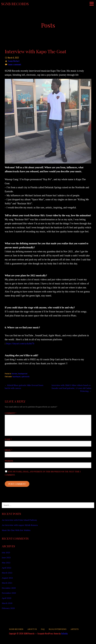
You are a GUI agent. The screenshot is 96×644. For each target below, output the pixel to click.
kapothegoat (17, 376)
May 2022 (6, 563)
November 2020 (9, 593)
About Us (32, 629)
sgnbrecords (25, 376)
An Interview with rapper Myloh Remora (20, 525)
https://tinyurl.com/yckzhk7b (20, 343)
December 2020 (9, 588)
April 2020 (7, 598)
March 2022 (7, 573)
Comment (11, 413)
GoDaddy (64, 634)
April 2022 (7, 568)
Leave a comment (15, 64)
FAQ (43, 629)
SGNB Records (15, 4)
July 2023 (6, 553)
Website (9, 461)
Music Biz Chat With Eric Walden (16, 530)
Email (9, 450)
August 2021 (7, 578)
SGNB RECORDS (16, 629)
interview (14, 373)
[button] (92, 4)
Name (8, 439)
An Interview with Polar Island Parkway (19, 520)
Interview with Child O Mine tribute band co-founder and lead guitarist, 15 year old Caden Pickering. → (71, 388)
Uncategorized (23, 373)
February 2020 (8, 608)
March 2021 (7, 583)
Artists (75, 629)
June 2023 (6, 557)
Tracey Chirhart (14, 61)
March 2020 (7, 603)
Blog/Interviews (58, 629)
